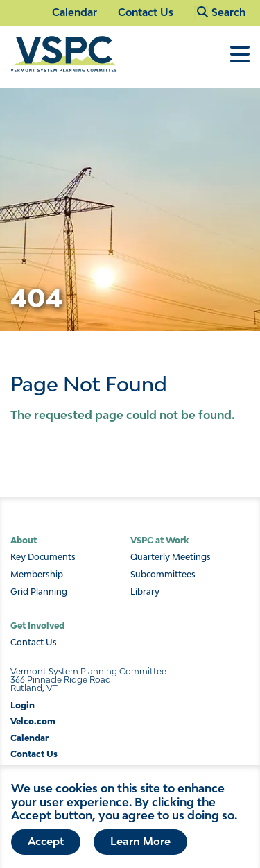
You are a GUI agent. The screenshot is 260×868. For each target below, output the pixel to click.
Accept (46, 847)
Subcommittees (163, 575)
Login (23, 705)
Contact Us (146, 12)
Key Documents (43, 557)
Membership (37, 575)
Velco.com (33, 721)
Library (145, 592)
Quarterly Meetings (171, 557)
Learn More (140, 847)
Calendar (75, 12)
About (24, 540)
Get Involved (37, 626)
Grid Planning (39, 592)
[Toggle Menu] (240, 61)
